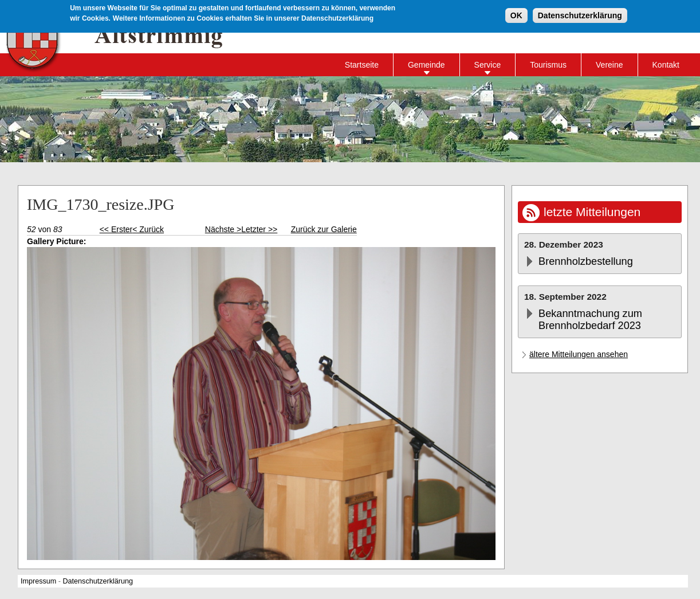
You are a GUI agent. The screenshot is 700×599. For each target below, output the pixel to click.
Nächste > (223, 229)
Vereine (609, 65)
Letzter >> (259, 229)
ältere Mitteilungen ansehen (579, 354)
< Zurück (148, 229)
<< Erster (116, 229)
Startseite (362, 65)
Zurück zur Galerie (324, 229)
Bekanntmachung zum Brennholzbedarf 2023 (590, 320)
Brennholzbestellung (586, 261)
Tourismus (548, 65)
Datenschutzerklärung (580, 15)
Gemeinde (426, 65)
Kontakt (666, 65)
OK (516, 15)
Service (488, 65)
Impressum (38, 581)
